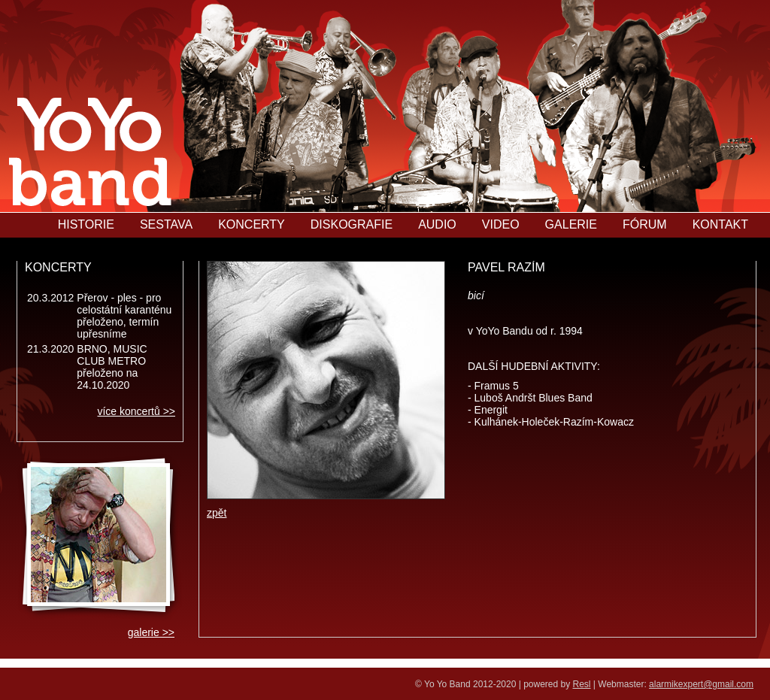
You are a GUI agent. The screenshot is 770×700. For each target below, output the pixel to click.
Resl (582, 684)
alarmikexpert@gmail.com (701, 684)
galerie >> (151, 632)
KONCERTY (252, 224)
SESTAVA (166, 224)
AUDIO (437, 224)
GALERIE (571, 224)
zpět (217, 513)
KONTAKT (720, 224)
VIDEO (501, 224)
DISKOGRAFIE (352, 224)
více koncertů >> (136, 411)
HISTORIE (86, 224)
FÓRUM (645, 224)
